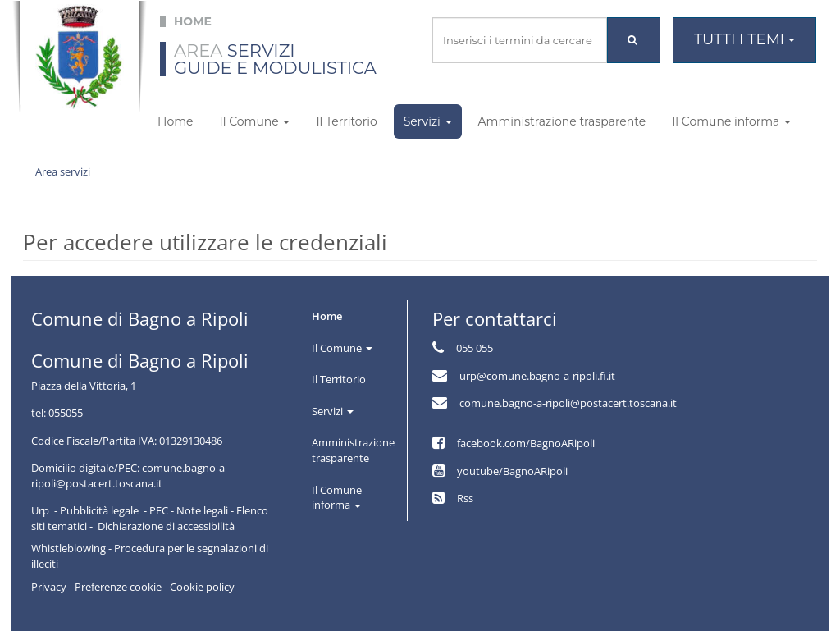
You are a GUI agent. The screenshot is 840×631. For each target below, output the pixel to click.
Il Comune (254, 121)
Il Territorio (346, 121)
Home (175, 121)
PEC (159, 510)
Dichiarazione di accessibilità (166, 526)
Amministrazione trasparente (562, 121)
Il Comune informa (731, 121)
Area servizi (63, 171)
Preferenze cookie (118, 587)
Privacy (49, 587)
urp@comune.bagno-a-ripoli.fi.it (537, 376)
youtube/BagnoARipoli (512, 471)
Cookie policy (202, 587)
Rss (465, 498)
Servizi (428, 121)
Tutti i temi (744, 39)
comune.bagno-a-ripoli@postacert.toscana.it (568, 403)
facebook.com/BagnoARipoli (526, 443)
